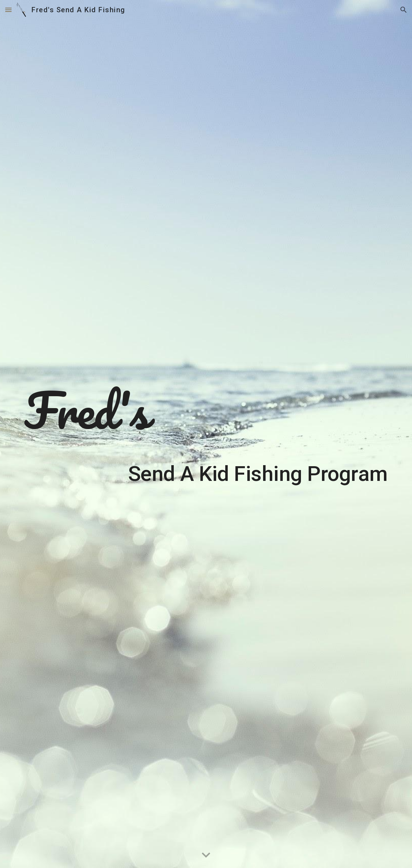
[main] (206, 434)
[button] (8, 10)
